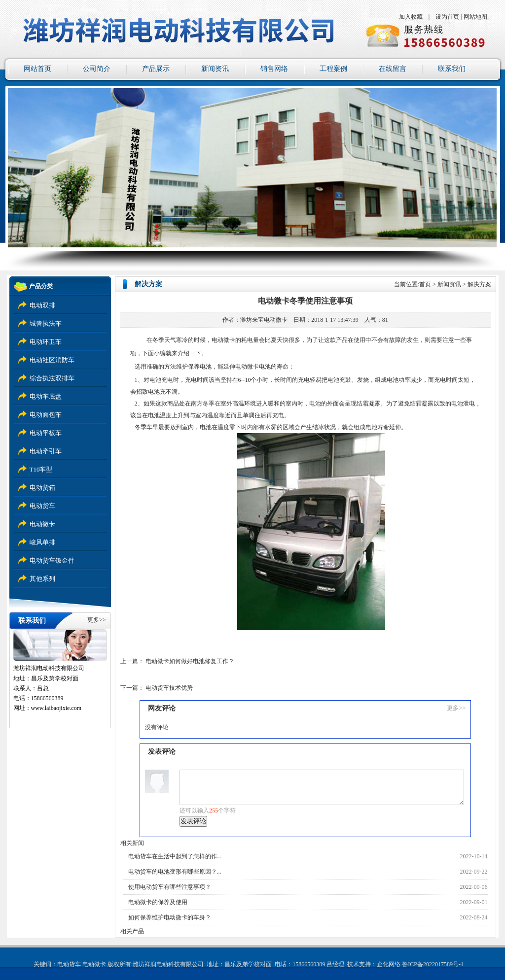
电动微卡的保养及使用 (158, 902)
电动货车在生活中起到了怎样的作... (175, 856)
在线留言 (393, 69)
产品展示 (156, 69)
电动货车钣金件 (52, 560)
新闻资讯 (215, 69)
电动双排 (42, 305)
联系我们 (452, 69)
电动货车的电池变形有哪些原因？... (175, 872)
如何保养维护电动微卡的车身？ (170, 917)
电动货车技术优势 (169, 688)
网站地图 (475, 17)
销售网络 (274, 69)
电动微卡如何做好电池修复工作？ (190, 661)
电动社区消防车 (52, 360)
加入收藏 (411, 17)
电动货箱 (42, 488)
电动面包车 (46, 415)
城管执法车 (46, 323)
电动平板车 (46, 433)
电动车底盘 (46, 396)
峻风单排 (42, 542)
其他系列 (42, 579)
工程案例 (333, 69)
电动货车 (42, 506)
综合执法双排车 (52, 378)
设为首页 (447, 17)
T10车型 (41, 469)
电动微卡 (42, 524)
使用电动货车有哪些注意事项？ (170, 887)
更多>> (97, 620)
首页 (425, 284)
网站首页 (37, 69)
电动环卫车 (46, 342)
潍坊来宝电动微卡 (264, 320)
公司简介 (97, 69)
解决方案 (479, 284)
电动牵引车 (46, 451)
